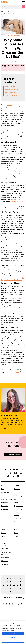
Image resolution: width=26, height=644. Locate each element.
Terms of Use (5, 506)
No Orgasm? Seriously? (12, 90)
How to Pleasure (6, 568)
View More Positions (13, 454)
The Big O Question (11, 95)
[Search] (24, 7)
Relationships (18, 13)
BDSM (3, 536)
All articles (9, 12)
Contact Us (17, 536)
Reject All (13, 641)
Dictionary (17, 489)
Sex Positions (17, 492)
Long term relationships (6, 13)
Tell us (17, 372)
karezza (14, 131)
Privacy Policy (5, 503)
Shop (15, 540)
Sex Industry (4, 549)
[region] (13, 632)
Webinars (17, 503)
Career (16, 533)
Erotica (3, 540)
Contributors (4, 496)
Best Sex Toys (18, 522)
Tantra (3, 155)
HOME (2, 12)
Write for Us (4, 509)
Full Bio (5, 428)
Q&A (15, 499)
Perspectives (4, 564)
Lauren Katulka (14, 61)
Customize (13, 637)
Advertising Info (5, 492)
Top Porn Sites (18, 518)
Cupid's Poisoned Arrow (14, 299)
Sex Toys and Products (5, 544)
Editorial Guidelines (6, 499)
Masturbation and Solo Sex (6, 553)
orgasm (10, 105)
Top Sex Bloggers (19, 496)
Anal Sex (3, 533)
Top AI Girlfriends (19, 509)
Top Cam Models (19, 506)
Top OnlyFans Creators (18, 514)
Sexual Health (5, 558)
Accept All (13, 634)
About (3, 489)
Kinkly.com (13, 597)
